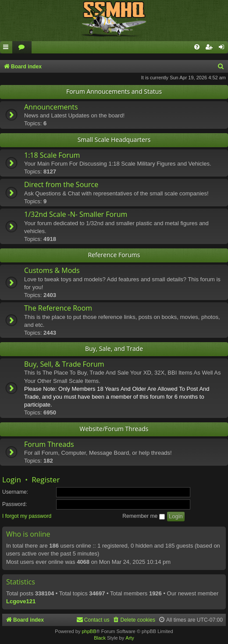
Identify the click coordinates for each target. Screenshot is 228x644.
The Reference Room (58, 308)
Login (12, 479)
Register (46, 479)
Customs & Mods (52, 270)
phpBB (89, 631)
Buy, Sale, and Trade (114, 349)
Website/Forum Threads (114, 429)
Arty (130, 638)
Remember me (143, 516)
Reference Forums (114, 255)
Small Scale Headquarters (114, 140)
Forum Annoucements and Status (114, 91)
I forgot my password (27, 516)
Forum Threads (49, 444)
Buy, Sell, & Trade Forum (64, 364)
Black (100, 638)
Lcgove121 (21, 601)
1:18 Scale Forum (52, 155)
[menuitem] (22, 48)
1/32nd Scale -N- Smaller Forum (76, 214)
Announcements (51, 107)
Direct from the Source (61, 184)
